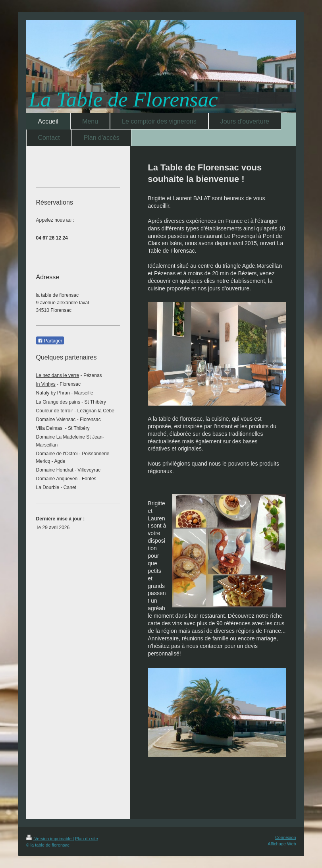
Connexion (286, 837)
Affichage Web (282, 844)
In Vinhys (46, 384)
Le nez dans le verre (58, 375)
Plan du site (86, 839)
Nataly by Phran (53, 393)
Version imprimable (50, 839)
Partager (50, 341)
